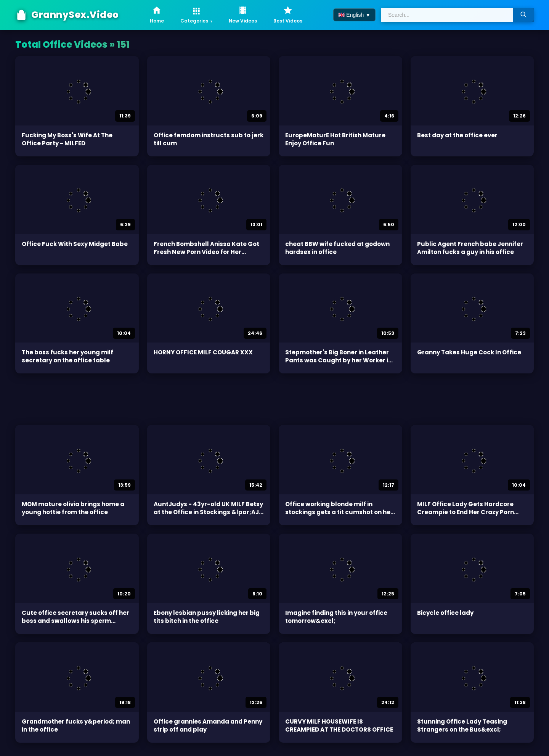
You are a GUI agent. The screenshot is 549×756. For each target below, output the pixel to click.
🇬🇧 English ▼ (354, 15)
